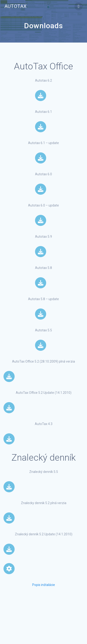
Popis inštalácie (44, 585)
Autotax (15, 6)
